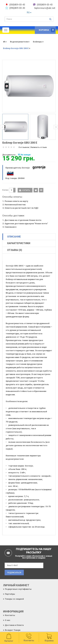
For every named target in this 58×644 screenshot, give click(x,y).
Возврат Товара (13, 630)
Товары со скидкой (14, 599)
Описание (14, 237)
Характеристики (19, 243)
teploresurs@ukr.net (45, 8)
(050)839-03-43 (45, 5)
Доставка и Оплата (14, 625)
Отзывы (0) (15, 250)
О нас (8, 620)
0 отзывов (24, 147)
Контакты (10, 615)
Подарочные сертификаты (18, 589)
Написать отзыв (39, 147)
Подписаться (14, 573)
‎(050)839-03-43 (17, 5)
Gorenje (26, 168)
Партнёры (10, 594)
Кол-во (5, 190)
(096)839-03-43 (17, 8)
